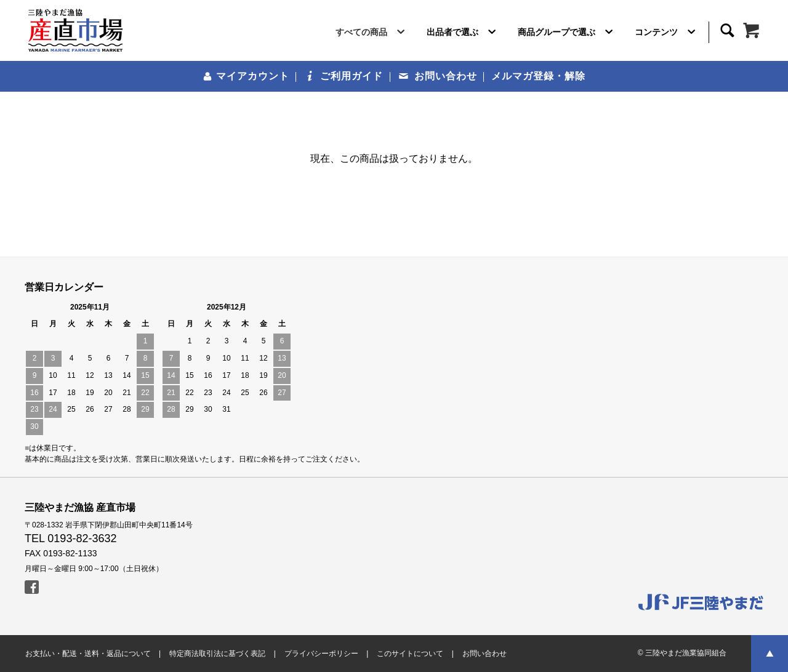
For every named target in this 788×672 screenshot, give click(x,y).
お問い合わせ (438, 76)
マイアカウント (246, 76)
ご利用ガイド (344, 76)
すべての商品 (372, 34)
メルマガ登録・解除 (538, 76)
